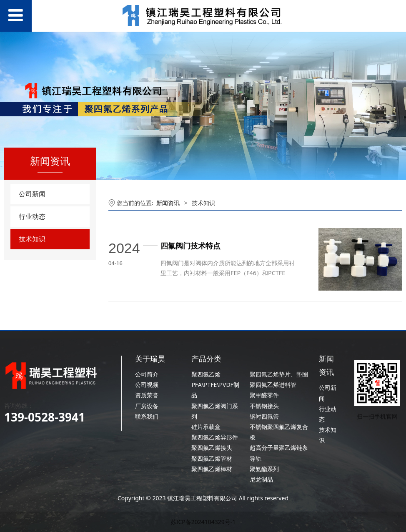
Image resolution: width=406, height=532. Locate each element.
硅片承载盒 (206, 427)
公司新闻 (32, 194)
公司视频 (147, 385)
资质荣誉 (147, 395)
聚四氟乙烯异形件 (215, 437)
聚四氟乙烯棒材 (212, 469)
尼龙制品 (261, 479)
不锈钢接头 (264, 406)
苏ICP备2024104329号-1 (203, 522)
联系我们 (147, 416)
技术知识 (32, 239)
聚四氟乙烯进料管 (273, 385)
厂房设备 (147, 406)
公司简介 (147, 374)
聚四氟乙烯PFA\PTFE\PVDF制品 (215, 385)
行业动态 (32, 216)
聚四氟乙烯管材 (212, 458)
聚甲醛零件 (264, 395)
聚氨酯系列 (264, 469)
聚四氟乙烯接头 (212, 448)
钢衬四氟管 (264, 416)
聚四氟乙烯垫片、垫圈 (279, 374)
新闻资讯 (168, 203)
